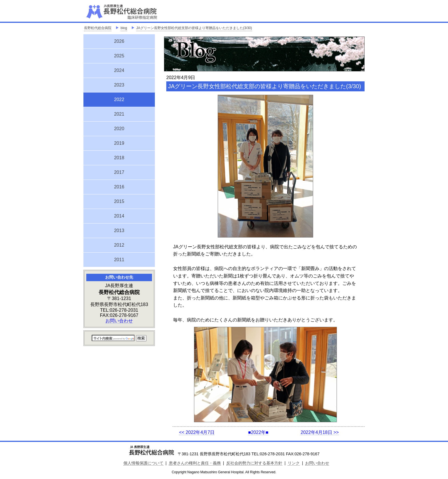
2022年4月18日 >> (320, 432)
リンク (294, 463)
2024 (119, 70)
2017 (119, 172)
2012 (119, 245)
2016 (119, 187)
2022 (119, 99)
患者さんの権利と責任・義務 (195, 463)
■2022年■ (258, 432)
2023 (119, 85)
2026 (119, 41)
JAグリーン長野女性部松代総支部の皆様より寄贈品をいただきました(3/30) (194, 28)
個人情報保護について (143, 463)
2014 (119, 216)
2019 (119, 143)
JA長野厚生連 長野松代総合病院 (139, 11)
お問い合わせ (119, 321)
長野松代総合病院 (98, 28)
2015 (119, 201)
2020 (119, 129)
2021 (119, 114)
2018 (119, 158)
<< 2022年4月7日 (197, 432)
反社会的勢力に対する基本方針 (254, 463)
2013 (119, 231)
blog (124, 28)
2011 (119, 260)
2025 (119, 56)
